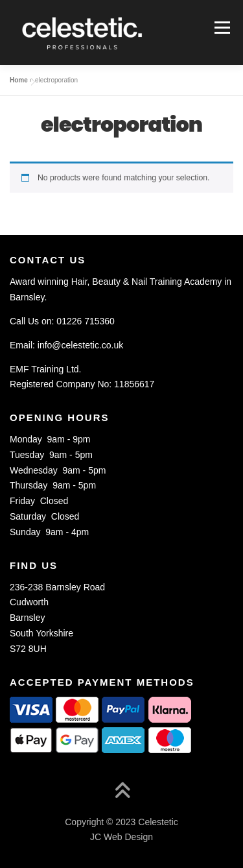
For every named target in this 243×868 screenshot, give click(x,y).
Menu (221, 27)
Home (19, 80)
